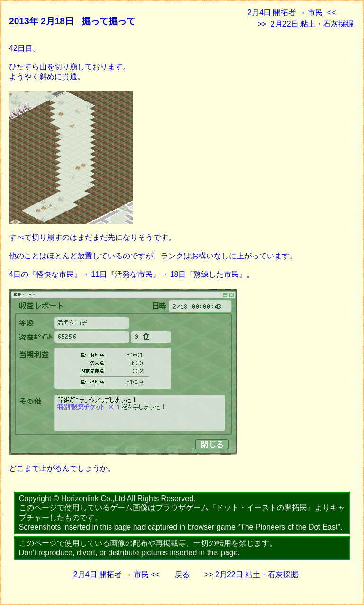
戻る (182, 574)
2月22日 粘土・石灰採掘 (312, 24)
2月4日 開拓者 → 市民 (285, 13)
